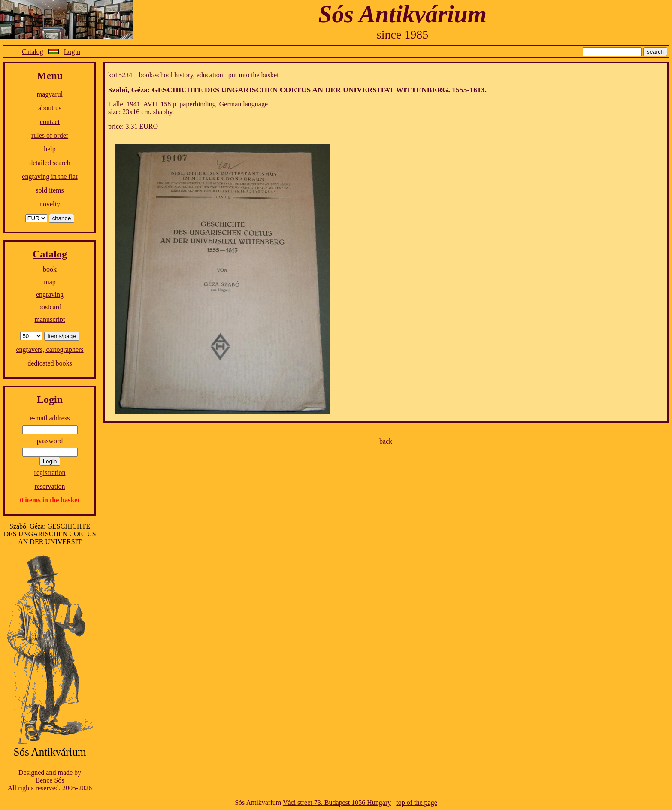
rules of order (50, 135)
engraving (50, 295)
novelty (50, 204)
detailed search (50, 163)
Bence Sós (50, 780)
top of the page (417, 802)
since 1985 (403, 35)
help (50, 149)
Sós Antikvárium (403, 14)
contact (50, 122)
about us (50, 108)
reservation (50, 486)
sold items (50, 190)
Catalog (33, 52)
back (386, 441)
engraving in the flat (50, 177)
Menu (50, 76)
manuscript (50, 319)
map (50, 282)
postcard (50, 307)
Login (72, 52)
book (50, 269)
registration (50, 473)
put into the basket (254, 75)
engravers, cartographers (50, 349)
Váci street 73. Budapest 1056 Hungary (337, 802)
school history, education (189, 75)
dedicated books (50, 363)
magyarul (50, 94)
